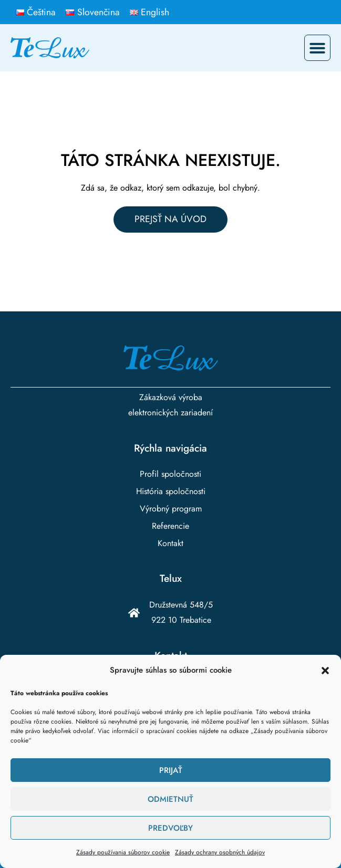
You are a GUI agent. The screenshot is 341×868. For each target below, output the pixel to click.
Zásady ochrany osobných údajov (220, 852)
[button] (325, 671)
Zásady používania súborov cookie (123, 852)
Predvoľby (170, 828)
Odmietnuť (170, 799)
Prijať (171, 770)
